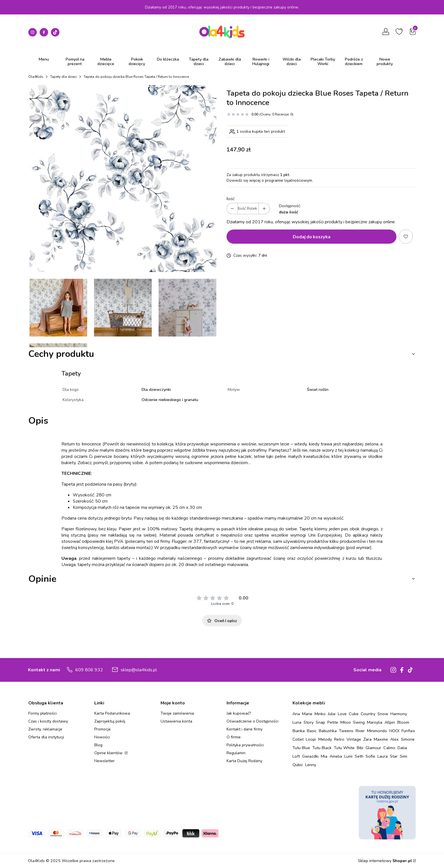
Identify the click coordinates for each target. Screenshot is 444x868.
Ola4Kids (36, 77)
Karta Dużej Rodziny (244, 761)
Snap (320, 722)
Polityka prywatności (245, 745)
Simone (408, 739)
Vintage (354, 739)
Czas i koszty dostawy (48, 721)
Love (342, 714)
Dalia (402, 748)
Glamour (373, 748)
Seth (359, 756)
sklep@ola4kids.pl (139, 670)
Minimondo (377, 731)
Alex (394, 739)
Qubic (298, 765)
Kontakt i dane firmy (245, 729)
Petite (333, 722)
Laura (383, 756)
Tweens (346, 731)
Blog (98, 745)
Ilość (230, 199)
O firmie (234, 737)
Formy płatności (42, 713)
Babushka (328, 731)
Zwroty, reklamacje (45, 729)
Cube (354, 714)
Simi (404, 756)
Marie (307, 714)
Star (394, 756)
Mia (324, 756)
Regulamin (236, 753)
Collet (298, 739)
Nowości (102, 737)
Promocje (103, 729)
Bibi (360, 748)
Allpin (390, 722)
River (360, 731)
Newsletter (104, 761)
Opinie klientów (109, 753)
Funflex (408, 731)
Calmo (389, 748)
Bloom (403, 722)
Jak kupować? (239, 713)
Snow (383, 714)
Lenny (311, 765)
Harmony (399, 714)
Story (309, 722)
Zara (367, 739)
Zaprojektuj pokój (110, 721)
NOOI (394, 731)
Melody (325, 739)
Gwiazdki (310, 756)
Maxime (381, 739)
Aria (296, 714)
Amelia (336, 756)
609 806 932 (89, 670)
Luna (297, 722)
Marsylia (375, 722)
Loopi (311, 739)
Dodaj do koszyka (312, 236)
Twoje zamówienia (177, 713)
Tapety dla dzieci (63, 77)
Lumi (348, 756)
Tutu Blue (301, 748)
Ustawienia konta (176, 721)
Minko (320, 714)
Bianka (299, 731)
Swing (359, 722)
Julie (332, 714)
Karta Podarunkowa (112, 713)
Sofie (370, 756)
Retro (339, 739)
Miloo (346, 722)
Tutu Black (322, 748)
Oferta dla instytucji (46, 737)
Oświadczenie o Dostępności (252, 721)
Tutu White (344, 748)
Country (368, 714)
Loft (296, 756)
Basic (312, 731)
